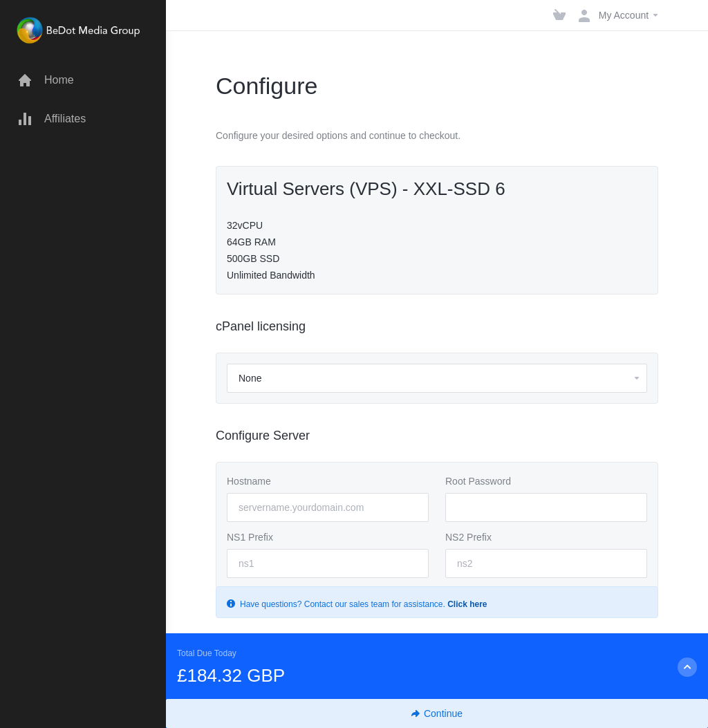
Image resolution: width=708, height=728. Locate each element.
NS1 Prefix (250, 537)
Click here (467, 604)
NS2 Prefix (468, 537)
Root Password (478, 481)
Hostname (249, 481)
